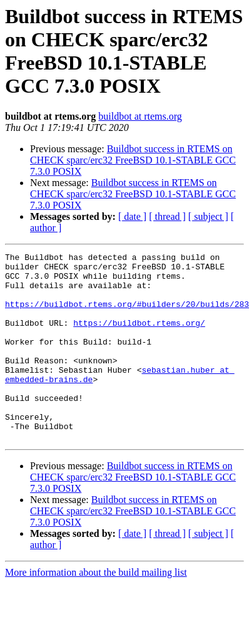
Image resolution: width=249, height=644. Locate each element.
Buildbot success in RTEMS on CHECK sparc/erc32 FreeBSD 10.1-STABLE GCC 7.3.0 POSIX (133, 160)
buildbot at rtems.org (140, 116)
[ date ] (132, 216)
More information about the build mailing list (96, 610)
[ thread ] (167, 216)
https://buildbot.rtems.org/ (139, 338)
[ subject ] (208, 216)
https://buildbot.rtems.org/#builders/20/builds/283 (127, 315)
